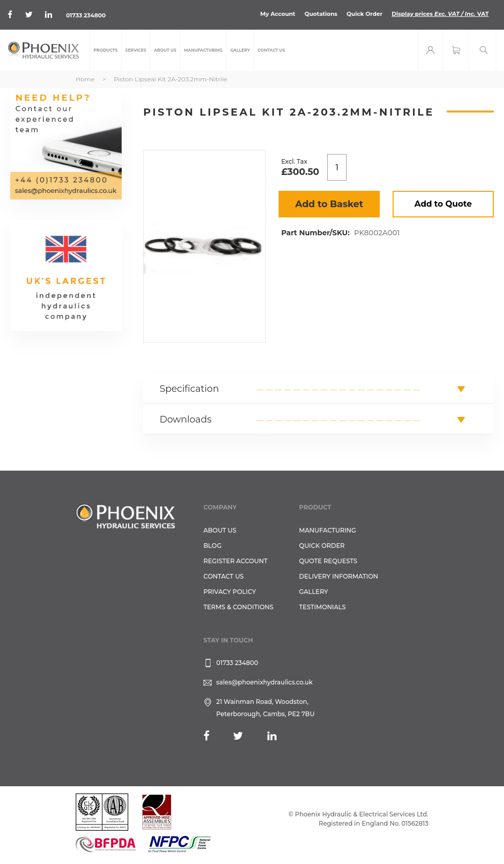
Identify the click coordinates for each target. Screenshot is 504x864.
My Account (278, 14)
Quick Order (364, 14)
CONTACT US (224, 576)
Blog (212, 546)
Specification (189, 389)
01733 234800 (86, 15)
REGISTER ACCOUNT (235, 561)
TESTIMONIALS (322, 607)
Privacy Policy (230, 592)
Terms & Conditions (238, 607)
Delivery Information (339, 576)
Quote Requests (328, 561)
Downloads (186, 419)
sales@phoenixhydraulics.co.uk (265, 682)
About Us (220, 530)
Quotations (321, 14)
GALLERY (314, 592)
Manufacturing (328, 530)
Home (85, 79)
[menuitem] (106, 50)
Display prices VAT (440, 14)
